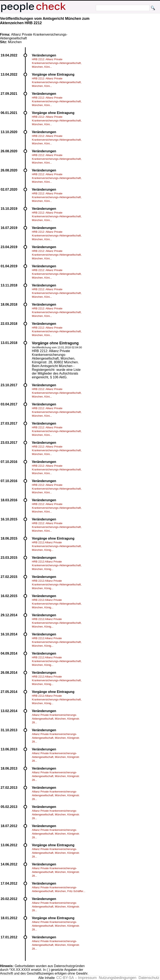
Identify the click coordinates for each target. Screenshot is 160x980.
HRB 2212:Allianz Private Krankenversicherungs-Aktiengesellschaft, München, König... (57, 546)
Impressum (87, 978)
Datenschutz (149, 978)
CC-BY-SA (65, 978)
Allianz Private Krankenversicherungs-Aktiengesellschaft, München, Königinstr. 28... (56, 719)
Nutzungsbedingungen (117, 978)
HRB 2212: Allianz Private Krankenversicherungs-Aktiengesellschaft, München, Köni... (57, 63)
